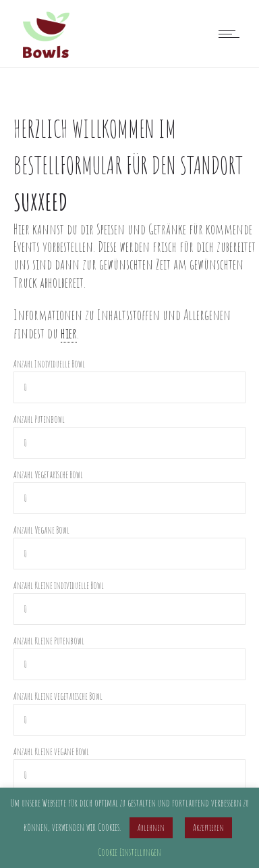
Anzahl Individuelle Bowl (49, 364)
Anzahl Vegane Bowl (41, 530)
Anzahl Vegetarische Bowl (48, 475)
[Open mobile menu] (232, 34)
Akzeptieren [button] (208, 827)
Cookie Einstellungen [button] (129, 852)
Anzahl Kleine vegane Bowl (51, 751)
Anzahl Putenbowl (39, 419)
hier (69, 333)
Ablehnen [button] (151, 827)
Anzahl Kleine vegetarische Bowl (58, 696)
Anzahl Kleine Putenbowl (49, 641)
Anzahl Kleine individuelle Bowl (59, 585)
